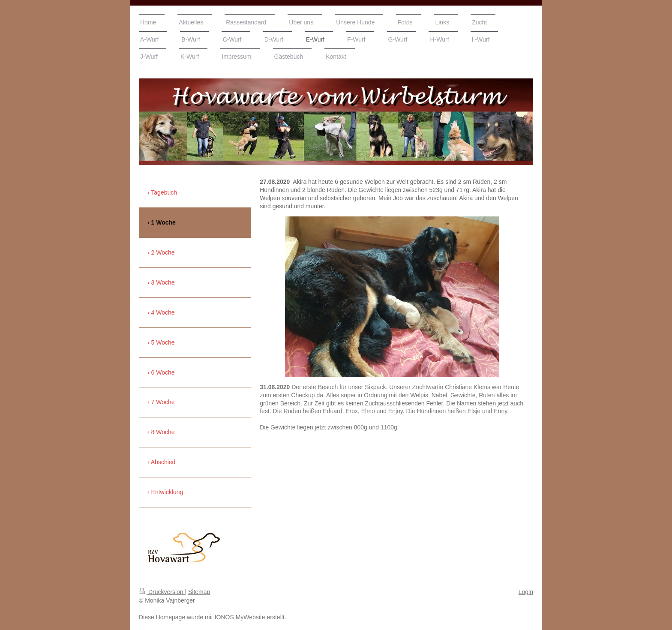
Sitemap (199, 592)
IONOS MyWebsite (240, 617)
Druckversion (162, 592)
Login (526, 592)
